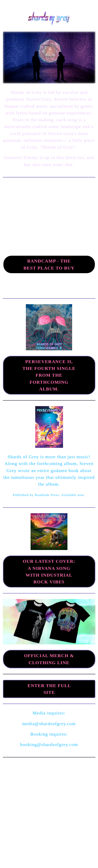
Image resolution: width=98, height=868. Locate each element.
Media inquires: (49, 713)
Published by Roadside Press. (37, 495)
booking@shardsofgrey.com (49, 744)
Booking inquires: (49, 734)
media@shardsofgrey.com (49, 724)
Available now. (73, 495)
